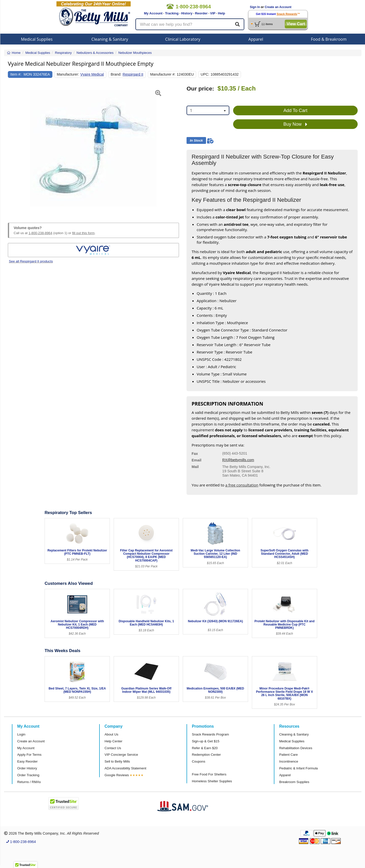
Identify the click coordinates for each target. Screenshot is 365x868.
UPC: (205, 74)
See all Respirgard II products (31, 261)
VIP (213, 13)
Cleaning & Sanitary (110, 39)
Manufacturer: (68, 74)
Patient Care (288, 755)
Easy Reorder (27, 761)
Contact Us (113, 748)
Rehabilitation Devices (296, 748)
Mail (195, 467)
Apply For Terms (29, 755)
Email (196, 460)
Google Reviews (117, 775)
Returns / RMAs (29, 782)
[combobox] (208, 110)
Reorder (201, 13)
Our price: (200, 89)
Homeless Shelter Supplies (212, 781)
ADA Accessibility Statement (125, 768)
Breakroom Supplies (294, 782)
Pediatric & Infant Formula (298, 768)
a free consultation (242, 485)
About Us (111, 734)
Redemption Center (206, 755)
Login (21, 734)
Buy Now (295, 124)
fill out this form (83, 233)
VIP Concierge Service (121, 755)
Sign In (255, 7)
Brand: (116, 74)
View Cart (296, 24)
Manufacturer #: (163, 74)
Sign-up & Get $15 (206, 741)
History (187, 13)
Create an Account (278, 7)
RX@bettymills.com (238, 460)
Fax (195, 454)
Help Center (113, 741)
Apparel (256, 39)
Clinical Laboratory (183, 39)
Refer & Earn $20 (205, 748)
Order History (27, 768)
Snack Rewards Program (210, 734)
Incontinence (289, 761)
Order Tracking (28, 775)
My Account (153, 13)
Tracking (172, 13)
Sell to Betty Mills (117, 761)
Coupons (199, 761)
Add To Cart (296, 110)
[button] (14, 148)
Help (221, 13)
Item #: (16, 74)
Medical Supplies (37, 39)
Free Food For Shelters (209, 774)
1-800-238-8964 (40, 233)
